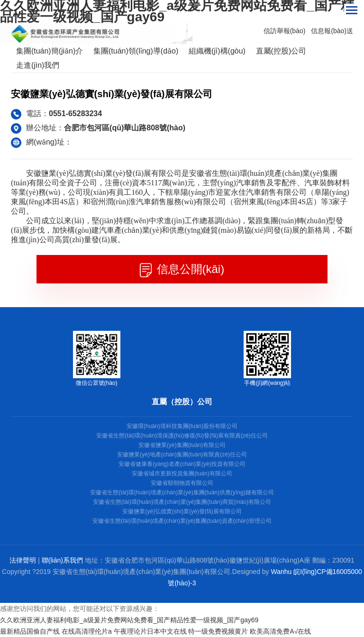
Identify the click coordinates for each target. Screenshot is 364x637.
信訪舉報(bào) (285, 31)
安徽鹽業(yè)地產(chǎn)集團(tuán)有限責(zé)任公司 (182, 455)
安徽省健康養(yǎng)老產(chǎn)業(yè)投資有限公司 (182, 464)
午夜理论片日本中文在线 (150, 631)
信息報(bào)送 (332, 31)
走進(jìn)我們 (38, 65)
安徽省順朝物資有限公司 (182, 483)
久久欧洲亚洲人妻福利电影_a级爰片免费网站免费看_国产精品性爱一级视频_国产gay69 (129, 620)
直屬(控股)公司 (281, 51)
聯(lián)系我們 (62, 560)
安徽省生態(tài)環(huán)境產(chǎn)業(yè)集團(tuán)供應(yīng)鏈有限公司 (182, 492)
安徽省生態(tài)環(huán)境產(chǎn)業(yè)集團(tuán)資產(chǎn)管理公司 (182, 521)
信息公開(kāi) (182, 270)
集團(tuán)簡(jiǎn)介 (50, 51)
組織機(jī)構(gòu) (217, 51)
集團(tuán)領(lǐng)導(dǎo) (136, 51)
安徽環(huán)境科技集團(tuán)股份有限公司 (182, 426)
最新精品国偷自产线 (30, 631)
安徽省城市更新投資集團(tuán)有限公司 (182, 473)
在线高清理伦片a (87, 631)
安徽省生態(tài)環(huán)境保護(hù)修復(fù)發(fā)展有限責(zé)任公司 (182, 436)
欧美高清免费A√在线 (280, 631)
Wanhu (282, 572)
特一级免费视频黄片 (218, 631)
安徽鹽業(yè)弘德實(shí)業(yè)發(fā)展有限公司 (182, 511)
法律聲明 (23, 560)
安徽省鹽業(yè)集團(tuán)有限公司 (182, 445)
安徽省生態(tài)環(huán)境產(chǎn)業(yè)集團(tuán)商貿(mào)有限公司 (182, 502)
